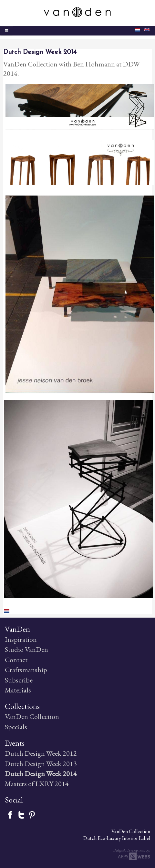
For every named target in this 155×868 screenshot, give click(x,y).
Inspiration (21, 639)
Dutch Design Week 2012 (41, 753)
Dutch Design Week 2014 (41, 774)
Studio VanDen (26, 649)
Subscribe (19, 680)
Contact (16, 660)
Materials (18, 690)
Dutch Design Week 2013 (41, 764)
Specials (16, 727)
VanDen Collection (32, 717)
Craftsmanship (26, 670)
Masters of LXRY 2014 (37, 784)
